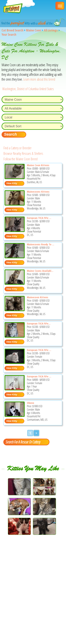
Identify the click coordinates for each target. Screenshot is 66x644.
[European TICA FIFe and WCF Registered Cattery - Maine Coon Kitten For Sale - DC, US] (15, 363)
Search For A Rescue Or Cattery (23, 442)
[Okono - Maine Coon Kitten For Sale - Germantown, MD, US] (15, 415)
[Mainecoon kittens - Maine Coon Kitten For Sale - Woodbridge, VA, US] (15, 310)
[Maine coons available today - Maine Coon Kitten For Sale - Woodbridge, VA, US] (15, 283)
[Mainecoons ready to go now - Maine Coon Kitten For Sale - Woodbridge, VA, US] (15, 257)
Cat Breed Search (12, 30)
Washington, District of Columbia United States (28, 89)
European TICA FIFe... (39, 323)
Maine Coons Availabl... (40, 271)
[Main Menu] (60, 6)
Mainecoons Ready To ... (41, 244)
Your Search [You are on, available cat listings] (9, 34)
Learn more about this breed (39, 79)
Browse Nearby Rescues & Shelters (23, 153)
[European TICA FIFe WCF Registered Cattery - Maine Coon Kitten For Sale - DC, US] (15, 231)
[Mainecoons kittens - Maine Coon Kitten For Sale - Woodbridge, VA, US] (15, 204)
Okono (31, 403)
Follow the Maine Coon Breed (20, 159)
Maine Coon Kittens (38, 165)
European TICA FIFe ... (39, 218)
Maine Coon (34, 30)
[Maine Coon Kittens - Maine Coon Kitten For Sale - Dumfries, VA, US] (15, 178)
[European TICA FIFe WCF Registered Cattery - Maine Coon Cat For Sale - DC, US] (15, 389)
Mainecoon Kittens (38, 297)
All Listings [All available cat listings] (51, 30)
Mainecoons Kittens (38, 192)
